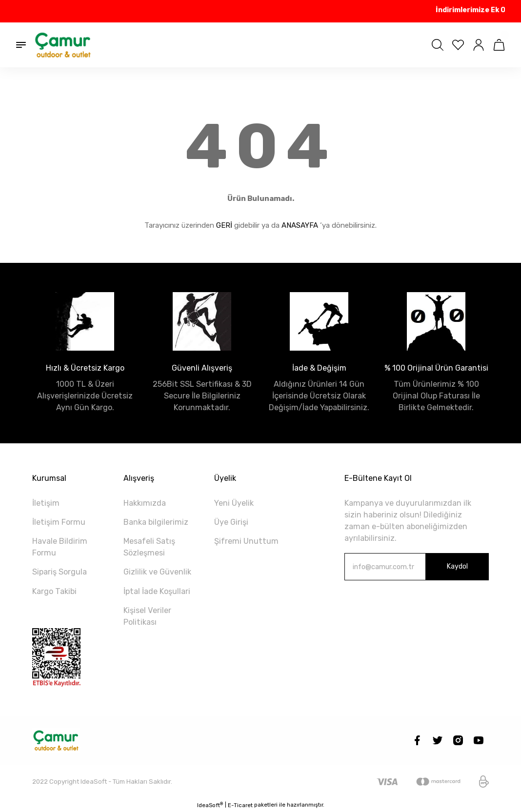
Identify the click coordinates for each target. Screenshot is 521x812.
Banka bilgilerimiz (156, 522)
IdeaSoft (210, 805)
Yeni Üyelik (234, 503)
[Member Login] (479, 45)
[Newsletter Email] (417, 567)
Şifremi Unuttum (246, 541)
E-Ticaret (240, 805)
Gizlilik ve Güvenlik (157, 572)
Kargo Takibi (54, 591)
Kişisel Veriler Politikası (147, 616)
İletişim (46, 503)
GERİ (224, 225)
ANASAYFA (300, 225)
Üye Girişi (231, 522)
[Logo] (63, 45)
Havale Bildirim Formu (60, 547)
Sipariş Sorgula (60, 572)
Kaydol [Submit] (457, 566)
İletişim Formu (59, 522)
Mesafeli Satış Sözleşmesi (149, 547)
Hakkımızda (145, 503)
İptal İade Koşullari (157, 591)
